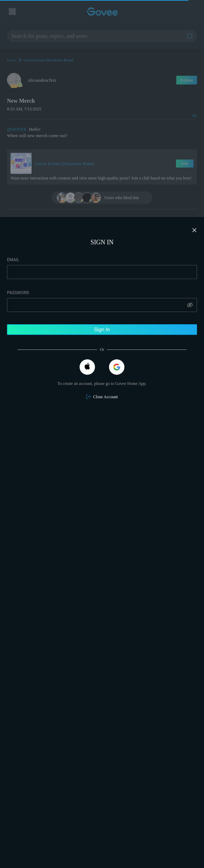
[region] (102, 542)
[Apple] (87, 367)
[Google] (117, 367)
